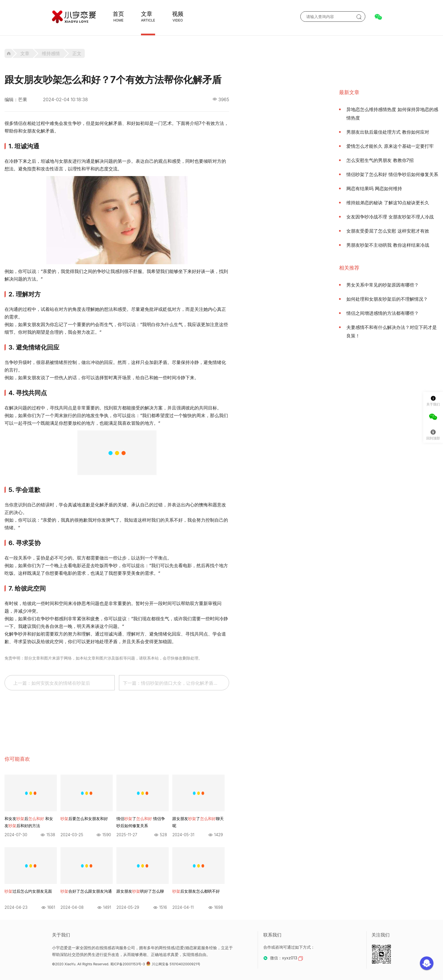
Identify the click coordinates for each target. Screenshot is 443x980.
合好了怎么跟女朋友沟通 (86, 891)
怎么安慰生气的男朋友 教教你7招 (380, 160)
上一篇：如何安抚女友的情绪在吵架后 (52, 683)
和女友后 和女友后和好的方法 (29, 822)
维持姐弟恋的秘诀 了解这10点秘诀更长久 (388, 203)
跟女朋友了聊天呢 (198, 822)
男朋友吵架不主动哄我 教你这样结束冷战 (388, 245)
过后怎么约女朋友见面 (28, 891)
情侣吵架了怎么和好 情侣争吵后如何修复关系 (392, 174)
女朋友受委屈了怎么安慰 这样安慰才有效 (388, 231)
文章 (147, 14)
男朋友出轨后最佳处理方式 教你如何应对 (388, 132)
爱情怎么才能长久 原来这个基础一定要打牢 (390, 146)
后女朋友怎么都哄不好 (196, 891)
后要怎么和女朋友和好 (84, 819)
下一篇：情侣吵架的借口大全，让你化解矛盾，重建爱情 (176, 683)
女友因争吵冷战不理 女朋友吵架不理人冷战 (390, 217)
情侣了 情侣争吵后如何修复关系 (141, 822)
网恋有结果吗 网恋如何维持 (374, 188)
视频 (178, 14)
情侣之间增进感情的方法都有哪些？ (383, 313)
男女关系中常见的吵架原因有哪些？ (383, 285)
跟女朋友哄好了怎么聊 (140, 891)
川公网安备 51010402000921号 (173, 964)
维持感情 (51, 53)
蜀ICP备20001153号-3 (128, 964)
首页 (118, 14)
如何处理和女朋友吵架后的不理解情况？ (387, 299)
